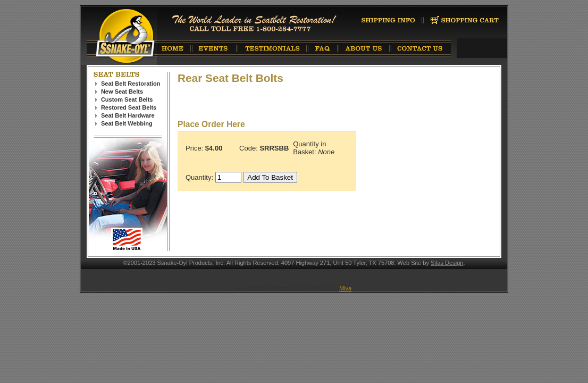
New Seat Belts (122, 91)
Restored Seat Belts (129, 107)
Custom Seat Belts (127, 99)
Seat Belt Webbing (127, 123)
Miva (345, 288)
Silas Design (447, 263)
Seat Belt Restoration (131, 84)
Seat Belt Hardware (128, 115)
